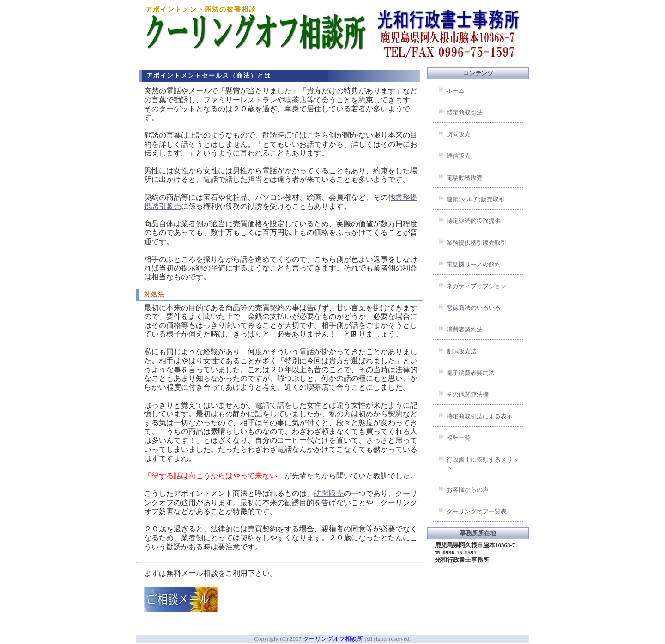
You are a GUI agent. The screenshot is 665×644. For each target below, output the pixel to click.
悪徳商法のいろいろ (474, 308)
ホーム (456, 91)
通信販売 (459, 156)
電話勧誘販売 (465, 178)
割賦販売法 (462, 351)
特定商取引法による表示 (480, 416)
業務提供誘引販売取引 (477, 243)
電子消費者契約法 (471, 373)
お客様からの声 (468, 490)
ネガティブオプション (477, 286)
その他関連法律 (468, 394)
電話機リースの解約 (474, 264)
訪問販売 (329, 493)
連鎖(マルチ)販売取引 (476, 199)
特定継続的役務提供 (474, 221)
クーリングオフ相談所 (333, 639)
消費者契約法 (465, 329)
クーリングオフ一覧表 (477, 511)
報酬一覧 (459, 438)
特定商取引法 (465, 112)
